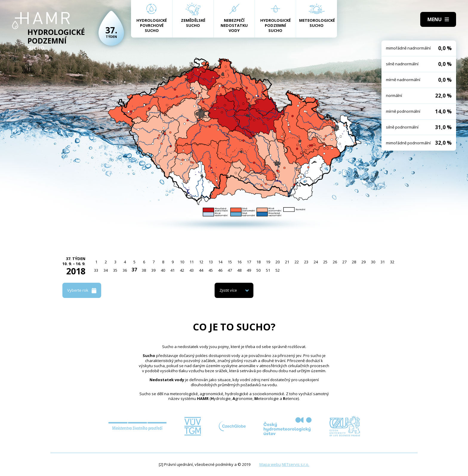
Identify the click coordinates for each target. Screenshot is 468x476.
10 (182, 262)
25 (325, 262)
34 (106, 270)
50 (258, 270)
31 (383, 262)
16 (239, 262)
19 (268, 262)
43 (192, 270)
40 (163, 270)
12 (201, 262)
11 (192, 262)
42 (182, 270)
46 (220, 270)
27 (344, 262)
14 (220, 262)
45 (211, 270)
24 (316, 262)
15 (230, 262)
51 (268, 270)
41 (173, 270)
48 (239, 270)
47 (230, 270)
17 (249, 262)
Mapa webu (270, 464)
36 (125, 270)
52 (278, 270)
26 (335, 262)
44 (201, 270)
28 (354, 262)
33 (96, 270)
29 (364, 262)
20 (278, 262)
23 (306, 262)
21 (287, 262)
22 (297, 262)
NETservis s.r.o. (295, 464)
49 (249, 270)
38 (144, 270)
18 (258, 262)
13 (211, 262)
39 (153, 270)
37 (134, 270)
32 (392, 262)
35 (115, 270)
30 (373, 262)
